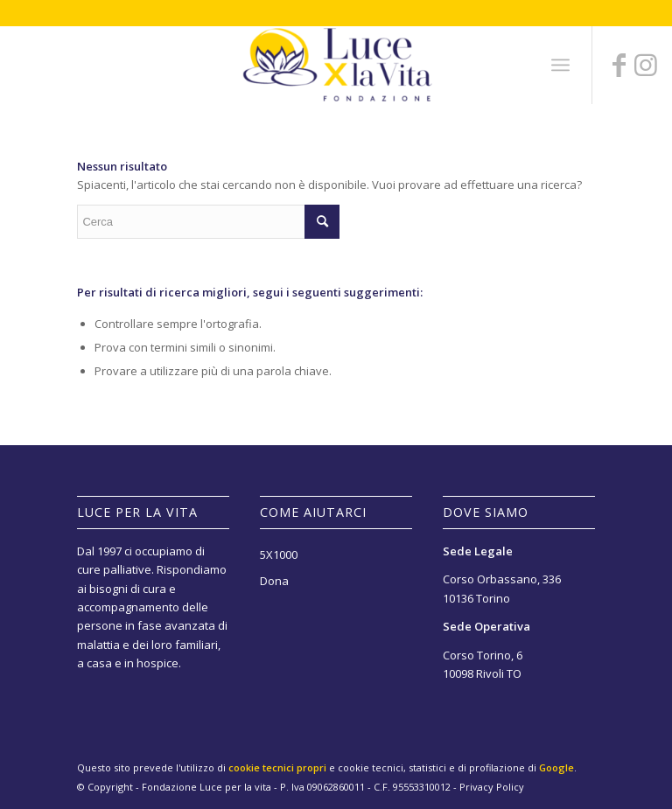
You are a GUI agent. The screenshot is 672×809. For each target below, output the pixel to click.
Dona (274, 581)
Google (556, 767)
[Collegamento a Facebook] (619, 65)
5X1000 (279, 554)
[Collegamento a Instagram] (646, 65)
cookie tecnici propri (277, 767)
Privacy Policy (492, 787)
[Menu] (560, 65)
